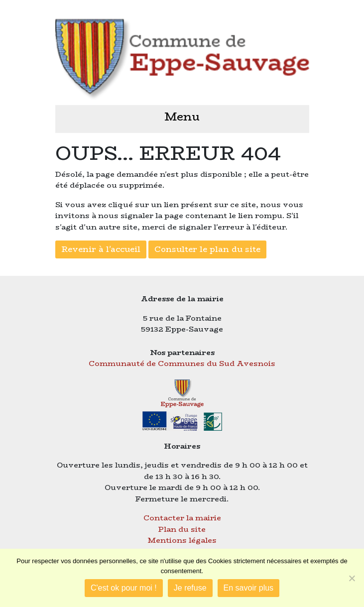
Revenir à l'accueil (101, 249)
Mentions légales (182, 540)
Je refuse (190, 588)
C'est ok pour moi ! (124, 588)
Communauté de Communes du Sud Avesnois (182, 363)
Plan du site (182, 529)
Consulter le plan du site (207, 249)
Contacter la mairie (182, 518)
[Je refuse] (352, 578)
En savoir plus (249, 588)
